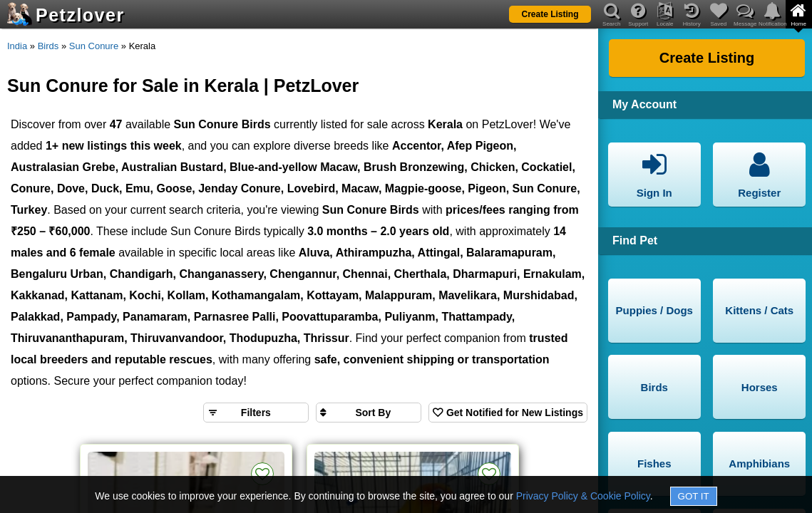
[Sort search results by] (369, 413)
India (17, 46)
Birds (48, 46)
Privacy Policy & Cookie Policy (583, 496)
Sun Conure (94, 46)
